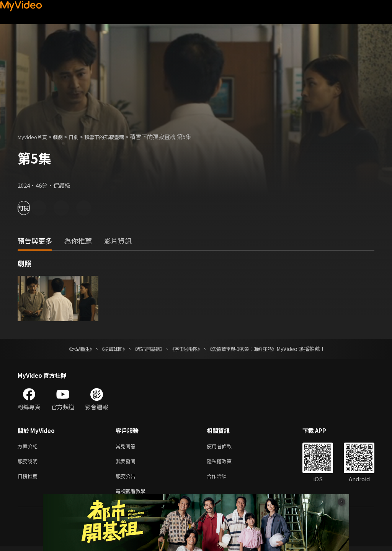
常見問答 (127, 447)
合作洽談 (223, 479)
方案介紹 (29, 447)
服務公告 (127, 479)
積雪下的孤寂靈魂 (116, 137)
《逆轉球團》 (105, 349)
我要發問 (127, 463)
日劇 (81, 137)
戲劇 (64, 137)
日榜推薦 (29, 479)
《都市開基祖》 (145, 349)
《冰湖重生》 (67, 349)
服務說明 (29, 463)
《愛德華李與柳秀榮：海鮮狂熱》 (252, 349)
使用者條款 (226, 447)
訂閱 (33, 208)
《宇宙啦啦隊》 (188, 349)
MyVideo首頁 (35, 137)
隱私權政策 (226, 463)
